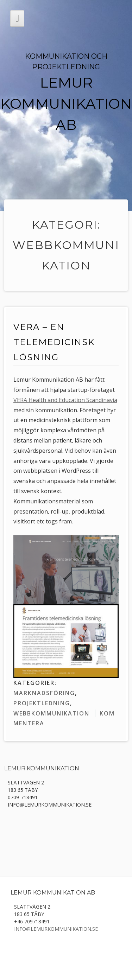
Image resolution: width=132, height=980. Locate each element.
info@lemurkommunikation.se (56, 929)
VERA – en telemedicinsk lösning (54, 342)
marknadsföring (44, 693)
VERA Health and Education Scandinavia (65, 400)
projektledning (42, 703)
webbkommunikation (51, 713)
